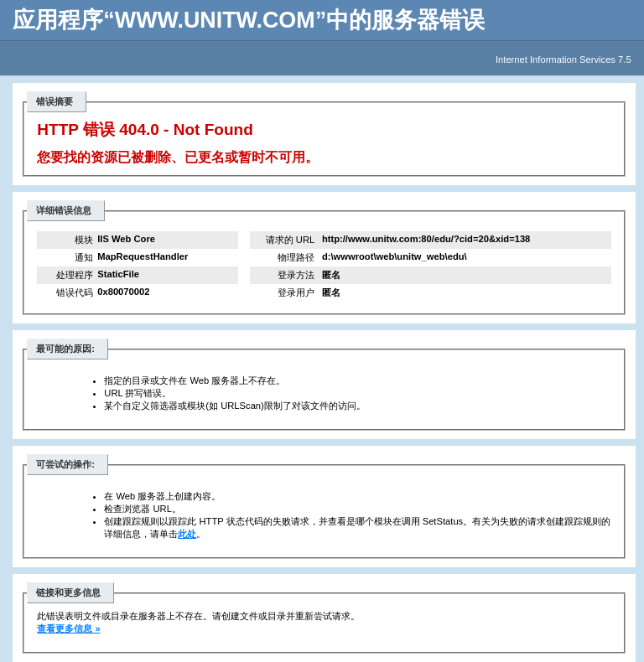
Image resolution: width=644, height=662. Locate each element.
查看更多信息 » (68, 628)
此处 (187, 534)
